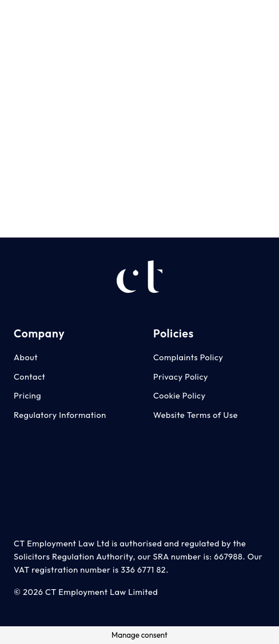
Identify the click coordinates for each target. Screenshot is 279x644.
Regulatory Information (60, 415)
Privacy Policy (181, 377)
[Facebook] (236, 17)
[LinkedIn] (260, 17)
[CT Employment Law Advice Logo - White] (26, 17)
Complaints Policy (188, 357)
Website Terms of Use (196, 415)
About (26, 357)
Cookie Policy (180, 396)
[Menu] (139, 17)
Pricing (27, 396)
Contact (29, 377)
